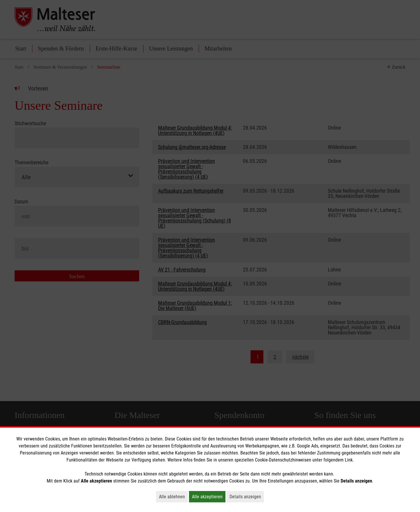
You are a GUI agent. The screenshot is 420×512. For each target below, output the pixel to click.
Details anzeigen (247, 497)
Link (349, 460)
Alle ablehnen (173, 497)
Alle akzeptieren (209, 497)
